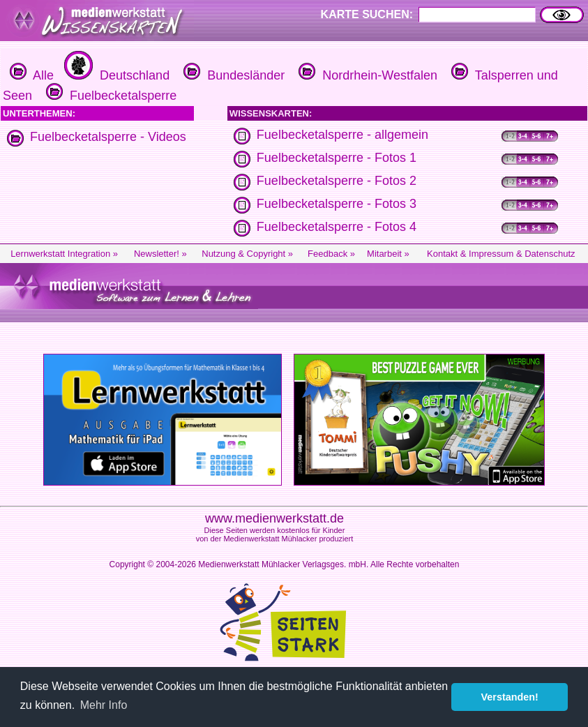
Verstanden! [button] (510, 697)
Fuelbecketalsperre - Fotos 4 (337, 227)
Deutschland (115, 75)
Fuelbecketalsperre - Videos (108, 137)
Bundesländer (232, 75)
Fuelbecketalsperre (110, 96)
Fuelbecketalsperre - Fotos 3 (337, 204)
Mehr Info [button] (104, 705)
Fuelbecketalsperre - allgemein (342, 135)
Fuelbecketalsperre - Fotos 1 (337, 158)
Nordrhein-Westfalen (366, 75)
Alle (32, 75)
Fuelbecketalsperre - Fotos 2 (337, 181)
